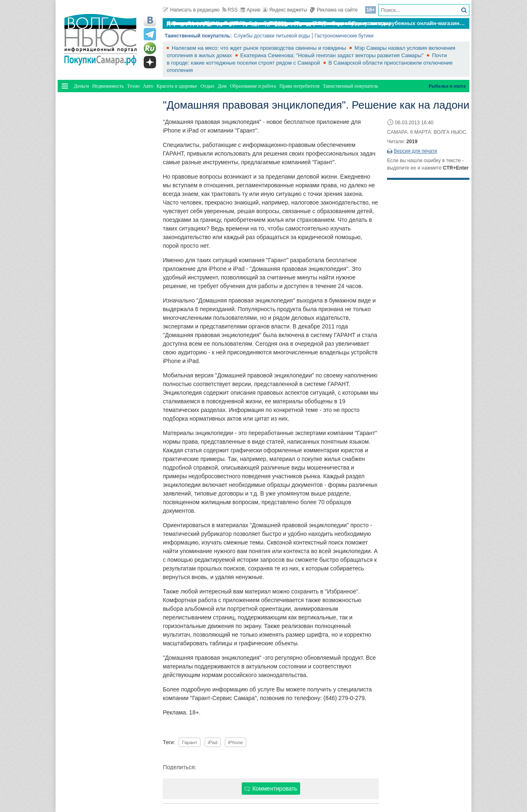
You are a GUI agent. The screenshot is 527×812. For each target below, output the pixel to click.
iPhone (236, 742)
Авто (148, 86)
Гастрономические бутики (344, 36)
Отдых (208, 86)
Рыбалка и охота (447, 86)
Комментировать (271, 789)
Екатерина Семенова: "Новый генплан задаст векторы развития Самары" (333, 55)
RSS (230, 10)
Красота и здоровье (177, 86)
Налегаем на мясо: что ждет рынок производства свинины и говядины (260, 48)
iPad (213, 742)
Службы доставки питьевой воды (272, 36)
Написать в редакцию (191, 10)
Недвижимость (108, 86)
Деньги (81, 86)
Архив (251, 10)
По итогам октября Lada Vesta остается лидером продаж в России (255, 23)
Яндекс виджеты (285, 10)
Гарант (190, 742)
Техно (133, 86)
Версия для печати (415, 151)
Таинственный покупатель (351, 86)
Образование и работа (253, 86)
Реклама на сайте (334, 10)
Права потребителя (300, 86)
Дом (222, 86)
